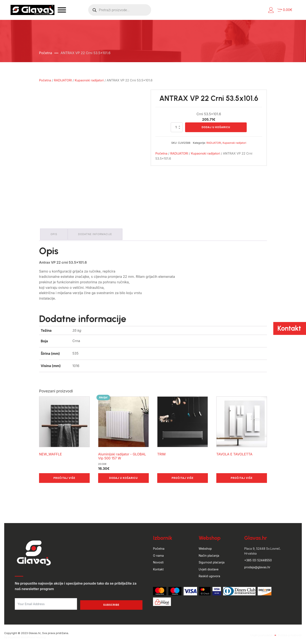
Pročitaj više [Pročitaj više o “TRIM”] (182, 476)
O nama (158, 554)
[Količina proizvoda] (177, 127)
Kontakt (158, 567)
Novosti (158, 560)
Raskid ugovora (209, 574)
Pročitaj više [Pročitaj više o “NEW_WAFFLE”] (64, 476)
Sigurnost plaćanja (212, 560)
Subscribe (111, 603)
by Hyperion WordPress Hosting (25, 635)
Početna (46, 53)
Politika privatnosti (290, 633)
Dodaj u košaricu (216, 127)
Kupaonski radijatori (89, 80)
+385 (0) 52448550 (258, 558)
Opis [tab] (55, 233)
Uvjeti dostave (209, 567)
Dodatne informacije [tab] (98, 233)
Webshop (205, 547)
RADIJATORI (63, 80)
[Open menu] (81, 10)
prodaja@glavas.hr (257, 565)
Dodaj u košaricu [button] (123, 476)
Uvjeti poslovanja (261, 633)
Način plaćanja (209, 554)
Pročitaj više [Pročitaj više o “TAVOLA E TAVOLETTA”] (242, 476)
